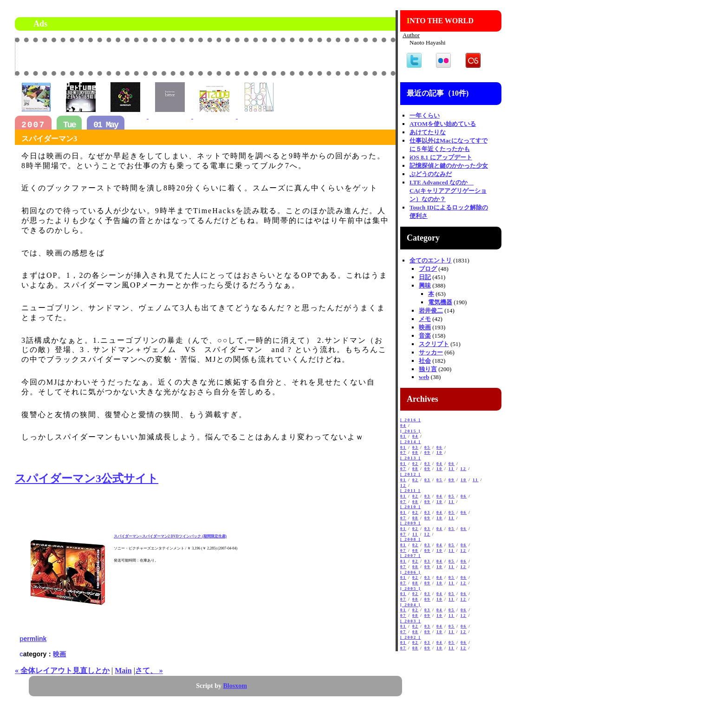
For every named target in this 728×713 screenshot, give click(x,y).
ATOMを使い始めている (443, 124)
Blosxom (235, 686)
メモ (425, 319)
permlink (33, 639)
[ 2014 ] (411, 442)
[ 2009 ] (411, 523)
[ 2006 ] (411, 572)
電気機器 (440, 302)
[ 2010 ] (411, 507)
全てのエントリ (431, 260)
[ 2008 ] (411, 539)
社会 (425, 361)
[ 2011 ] (410, 491)
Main (123, 670)
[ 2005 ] (411, 589)
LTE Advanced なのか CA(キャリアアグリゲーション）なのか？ (448, 191)
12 (464, 469)
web (424, 377)
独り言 (428, 369)
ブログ (428, 269)
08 (415, 452)
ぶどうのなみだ (431, 174)
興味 (425, 285)
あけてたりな (428, 132)
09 (427, 452)
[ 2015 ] (411, 431)
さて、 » (149, 670)
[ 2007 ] (411, 556)
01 (403, 436)
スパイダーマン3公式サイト (87, 478)
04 (403, 425)
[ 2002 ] (411, 637)
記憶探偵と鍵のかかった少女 (449, 166)
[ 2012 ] (411, 474)
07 (403, 452)
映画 (59, 654)
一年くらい (425, 115)
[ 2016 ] (411, 420)
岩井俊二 (431, 311)
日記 (425, 277)
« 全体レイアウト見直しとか (62, 670)
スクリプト (434, 344)
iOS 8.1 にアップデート (441, 157)
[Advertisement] (287, 56)
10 (439, 452)
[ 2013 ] (411, 458)
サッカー (431, 352)
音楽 (425, 336)
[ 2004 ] (411, 605)
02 (415, 464)
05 (427, 447)
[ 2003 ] (411, 621)
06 (439, 447)
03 (415, 447)
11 (452, 469)
